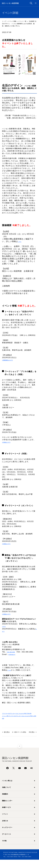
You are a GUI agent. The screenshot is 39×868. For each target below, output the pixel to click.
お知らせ (5, 829)
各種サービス (6, 816)
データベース (6, 842)
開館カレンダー (7, 809)
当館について (6, 796)
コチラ (5, 629)
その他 (4, 849)
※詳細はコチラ (8, 443)
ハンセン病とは (7, 789)
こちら (20, 242)
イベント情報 (12, 21)
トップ (4, 21)
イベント (5, 822)
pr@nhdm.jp (13, 658)
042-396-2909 (13, 655)
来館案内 (5, 802)
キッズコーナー (7, 836)
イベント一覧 (22, 21)
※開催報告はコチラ (10, 361)
